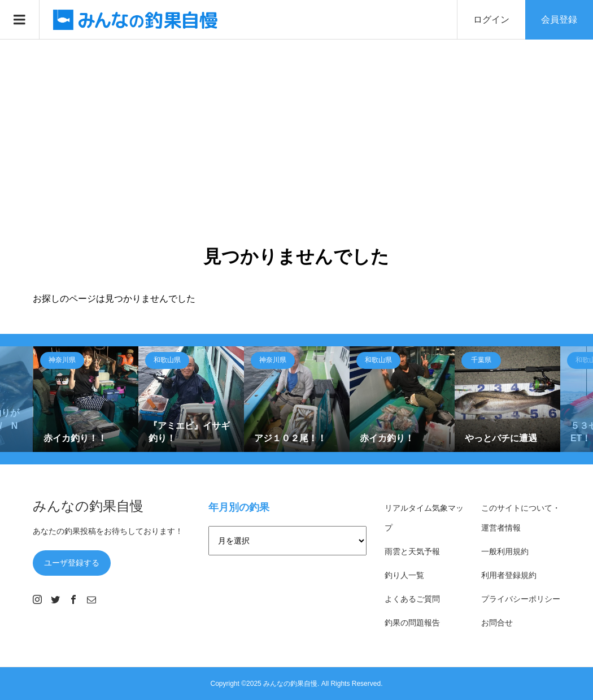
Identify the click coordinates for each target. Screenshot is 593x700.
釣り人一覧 (404, 575)
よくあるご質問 (412, 599)
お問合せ (497, 623)
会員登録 (559, 19)
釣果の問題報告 (412, 623)
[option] (86, 399)
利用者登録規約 (509, 575)
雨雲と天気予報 (412, 551)
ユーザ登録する (72, 563)
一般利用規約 (505, 551)
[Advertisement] (296, 124)
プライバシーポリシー (521, 599)
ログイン (491, 19)
